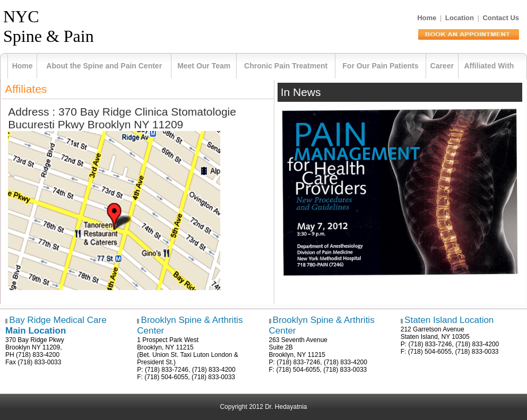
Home (427, 18)
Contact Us (501, 18)
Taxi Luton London (206, 355)
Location (460, 18)
